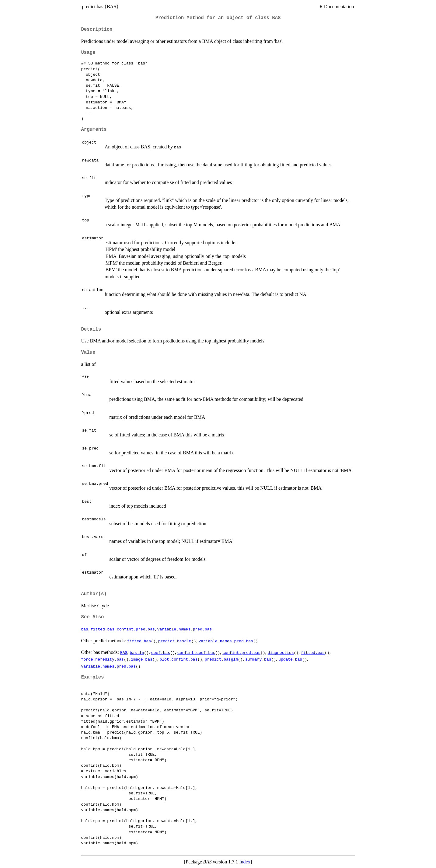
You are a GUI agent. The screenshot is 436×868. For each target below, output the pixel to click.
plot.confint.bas (178, 659)
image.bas (142, 659)
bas (85, 629)
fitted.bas (103, 629)
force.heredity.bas (103, 659)
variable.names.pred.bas (185, 629)
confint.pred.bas (136, 629)
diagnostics (281, 652)
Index (245, 862)
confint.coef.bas (196, 652)
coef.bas (161, 652)
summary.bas (258, 659)
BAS (124, 652)
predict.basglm (175, 641)
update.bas (290, 659)
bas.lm (137, 652)
